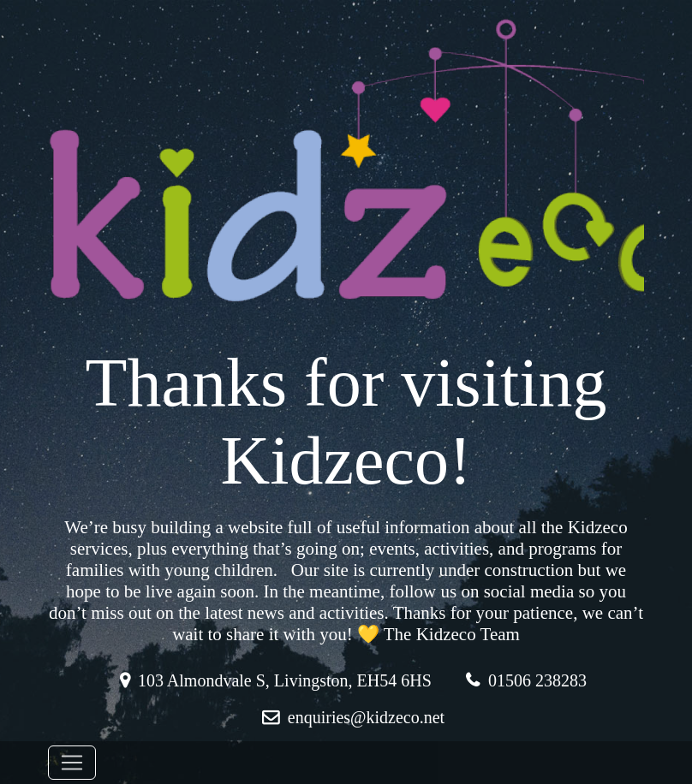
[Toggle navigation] (72, 763)
